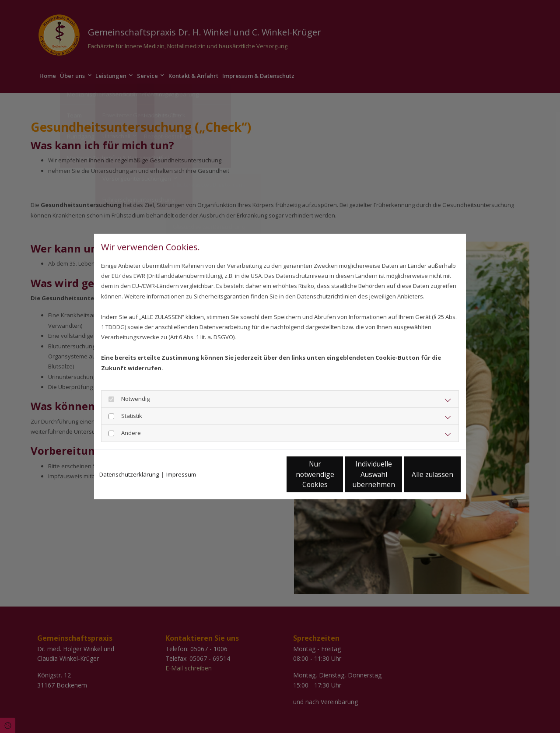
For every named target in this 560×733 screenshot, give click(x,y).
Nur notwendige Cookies (254, 475)
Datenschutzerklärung (129, 474)
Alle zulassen (420, 475)
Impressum (181, 474)
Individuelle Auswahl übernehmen (337, 474)
